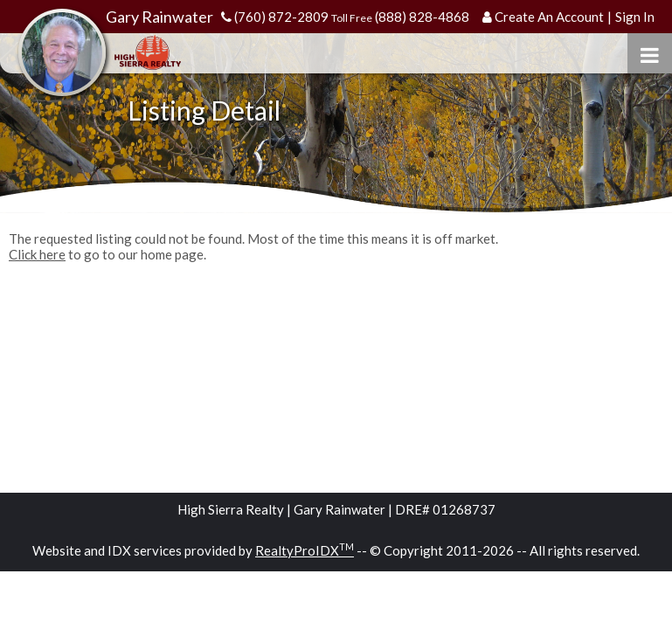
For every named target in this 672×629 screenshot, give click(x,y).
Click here (37, 254)
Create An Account (549, 17)
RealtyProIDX (305, 550)
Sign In (635, 17)
